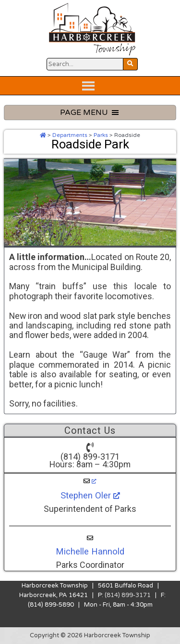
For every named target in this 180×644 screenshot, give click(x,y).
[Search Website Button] (85, 64)
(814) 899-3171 (90, 457)
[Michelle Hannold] (90, 538)
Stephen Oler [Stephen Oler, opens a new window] (90, 495)
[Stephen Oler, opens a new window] (90, 481)
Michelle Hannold (90, 551)
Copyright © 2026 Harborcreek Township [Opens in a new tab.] (90, 635)
